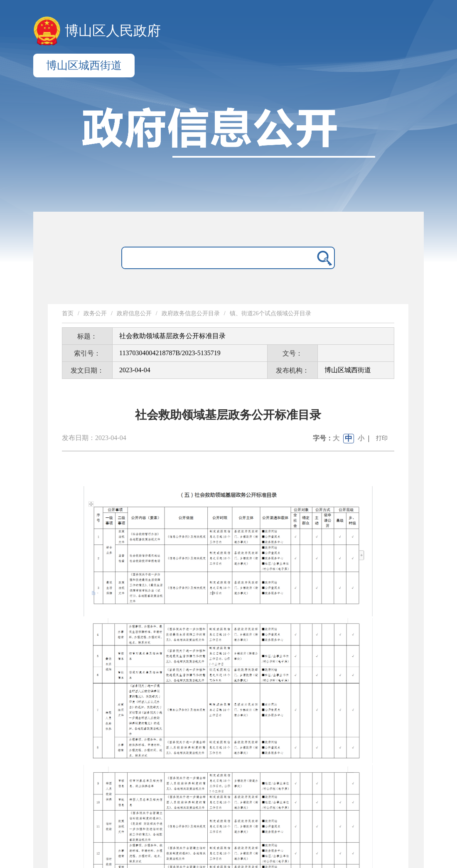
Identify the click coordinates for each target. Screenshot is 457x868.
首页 (68, 313)
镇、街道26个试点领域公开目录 (270, 313)
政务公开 (95, 313)
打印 (382, 438)
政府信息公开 (134, 313)
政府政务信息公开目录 (191, 313)
